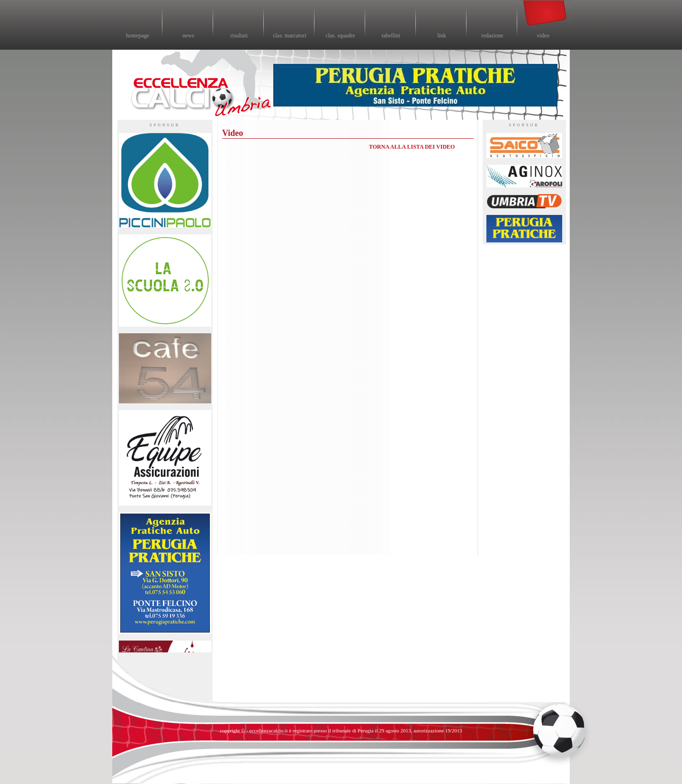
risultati (239, 36)
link (442, 36)
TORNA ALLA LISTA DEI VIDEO (412, 147)
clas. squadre (341, 36)
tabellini (391, 36)
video (543, 36)
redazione (492, 36)
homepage (138, 36)
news (188, 36)
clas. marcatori (290, 36)
